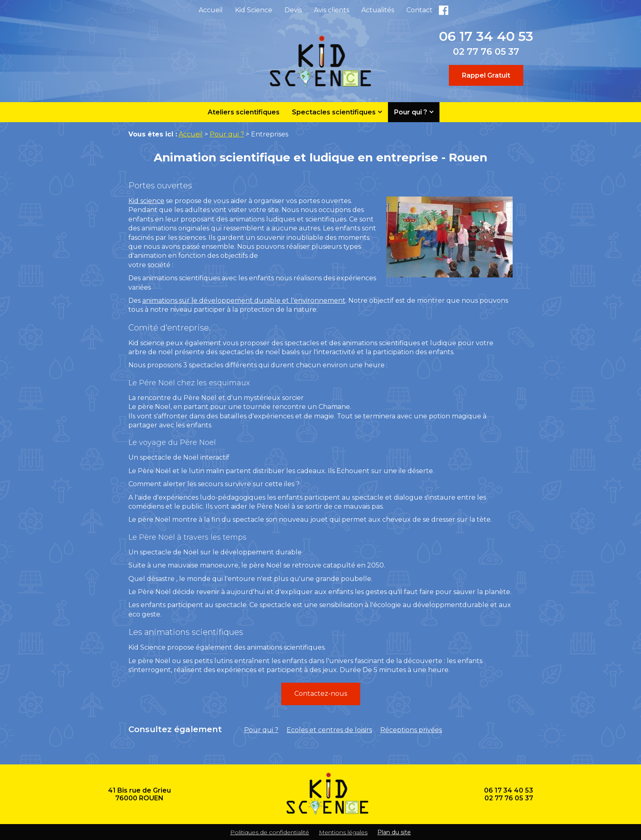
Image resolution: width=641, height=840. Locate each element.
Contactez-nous (321, 694)
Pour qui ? (411, 112)
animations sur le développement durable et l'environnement (244, 300)
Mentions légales (343, 832)
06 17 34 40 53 (486, 36)
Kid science (146, 201)
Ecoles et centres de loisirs (329, 730)
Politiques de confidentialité (270, 832)
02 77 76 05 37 (486, 52)
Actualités (378, 10)
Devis (293, 10)
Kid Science (254, 10)
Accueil (211, 10)
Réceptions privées (411, 730)
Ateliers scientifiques (244, 112)
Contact (419, 10)
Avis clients (332, 10)
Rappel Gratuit (486, 75)
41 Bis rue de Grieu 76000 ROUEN (139, 794)
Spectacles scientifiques (334, 112)
